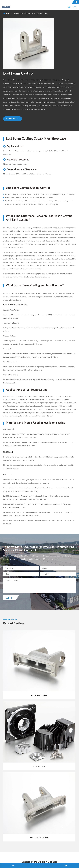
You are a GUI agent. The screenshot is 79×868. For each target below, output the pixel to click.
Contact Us (10, 816)
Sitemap (6, 859)
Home (8, 13)
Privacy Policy (17, 859)
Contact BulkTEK (13, 119)
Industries (10, 794)
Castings (27, 13)
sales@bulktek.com (16, 825)
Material (9, 801)
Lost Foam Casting (41, 13)
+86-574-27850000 (16, 832)
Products (17, 13)
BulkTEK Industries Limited (22, 855)
